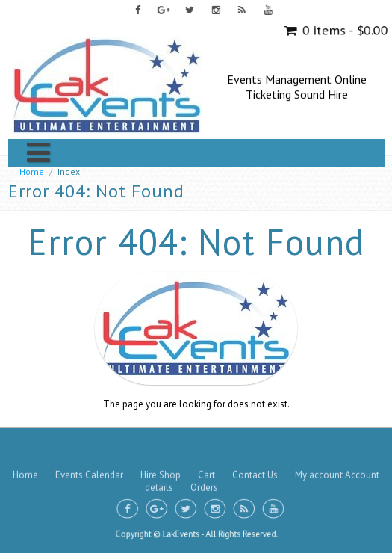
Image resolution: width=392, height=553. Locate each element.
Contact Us (255, 443)
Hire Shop (161, 443)
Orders (204, 455)
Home (32, 172)
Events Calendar (89, 443)
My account (319, 443)
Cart (206, 443)
